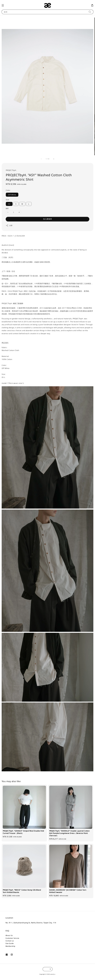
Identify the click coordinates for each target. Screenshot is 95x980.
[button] (3, 5)
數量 (7, 208)
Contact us (10, 941)
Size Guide (10, 943)
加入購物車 (48, 219)
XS (9, 204)
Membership (10, 946)
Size (8, 200)
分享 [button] (9, 226)
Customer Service (12, 938)
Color (8, 190)
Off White (12, 195)
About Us (9, 935)
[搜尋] (90, 12)
